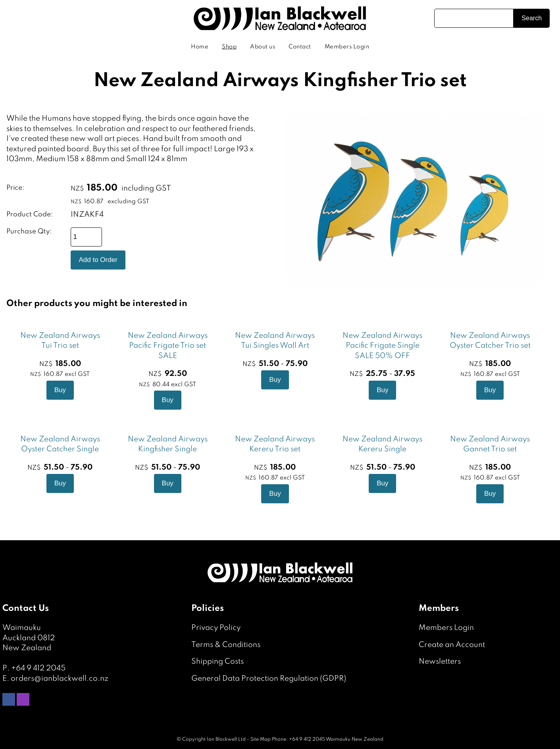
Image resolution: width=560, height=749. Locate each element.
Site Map (261, 739)
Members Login (347, 47)
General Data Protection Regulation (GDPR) (269, 679)
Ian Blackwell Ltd (226, 739)
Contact (300, 47)
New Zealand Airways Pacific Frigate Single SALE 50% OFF (382, 346)
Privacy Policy (216, 628)
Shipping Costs (217, 661)
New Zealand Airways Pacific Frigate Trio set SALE (168, 346)
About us (263, 47)
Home (200, 47)
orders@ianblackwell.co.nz (60, 679)
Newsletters (440, 661)
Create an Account (452, 645)
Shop (229, 47)
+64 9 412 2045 (38, 668)
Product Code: (30, 215)
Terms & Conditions (226, 645)
